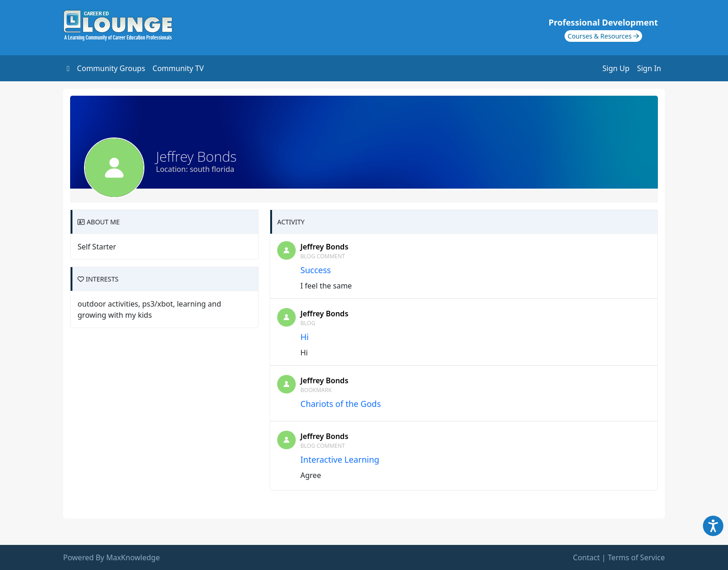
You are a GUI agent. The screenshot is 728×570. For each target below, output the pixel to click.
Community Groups (111, 68)
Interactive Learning (340, 459)
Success (316, 270)
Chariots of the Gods (341, 404)
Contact (586, 557)
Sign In (649, 68)
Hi (305, 337)
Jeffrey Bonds (324, 247)
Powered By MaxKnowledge (111, 557)
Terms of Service (636, 557)
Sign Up (616, 68)
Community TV (178, 68)
